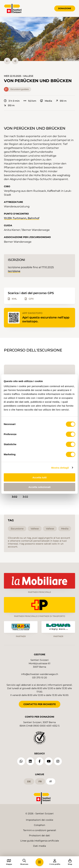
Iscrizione (14, 271)
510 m (61, 101)
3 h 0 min (12, 101)
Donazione (65, 8)
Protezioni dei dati (39, 835)
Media (46, 101)
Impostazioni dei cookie (39, 820)
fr (40, 781)
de (29, 781)
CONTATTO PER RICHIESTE (40, 704)
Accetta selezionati (39, 487)
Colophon (39, 825)
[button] (39, 39)
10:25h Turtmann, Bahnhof (22, 218)
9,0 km (30, 101)
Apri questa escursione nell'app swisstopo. (46, 319)
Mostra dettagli (60, 468)
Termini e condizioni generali (40, 830)
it (51, 781)
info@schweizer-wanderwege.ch (40, 674)
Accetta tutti (40, 477)
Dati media (39, 846)
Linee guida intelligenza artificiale (40, 841)
